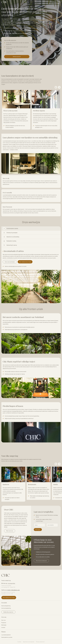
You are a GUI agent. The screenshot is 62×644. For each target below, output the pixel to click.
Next (59, 87)
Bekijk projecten (17, 57)
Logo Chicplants (5, 2)
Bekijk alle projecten (8, 612)
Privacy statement (40, 642)
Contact (3, 627)
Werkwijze (4, 625)
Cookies (19, 642)
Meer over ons (10, 531)
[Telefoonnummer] (52, 525)
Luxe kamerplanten (6, 635)
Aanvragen (38, 530)
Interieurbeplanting (6, 608)
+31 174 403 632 (11, 583)
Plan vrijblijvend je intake (25, 262)
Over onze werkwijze (10, 262)
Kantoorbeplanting (6, 606)
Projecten (4, 623)
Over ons (3, 620)
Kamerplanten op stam (7, 637)
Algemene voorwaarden (29, 642)
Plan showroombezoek (41, 561)
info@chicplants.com (14, 590)
